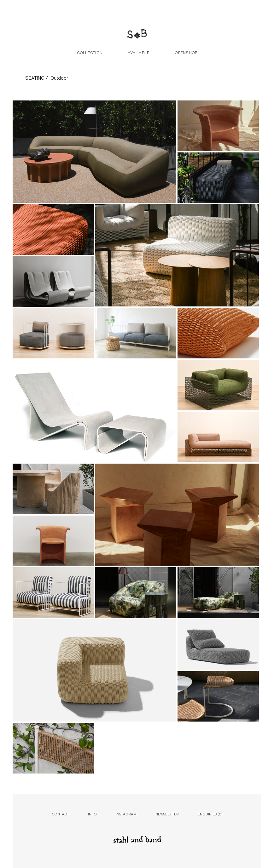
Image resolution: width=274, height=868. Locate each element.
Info (92, 814)
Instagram (126, 814)
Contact (60, 814)
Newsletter (167, 814)
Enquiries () (210, 814)
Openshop (186, 52)
